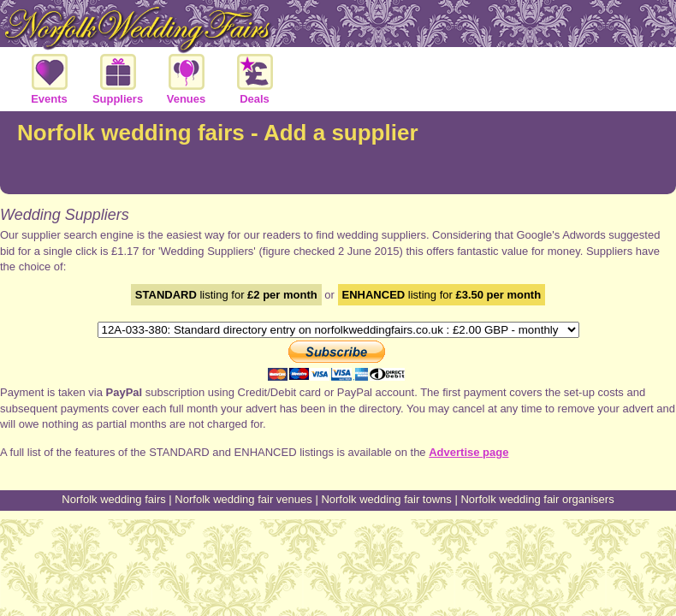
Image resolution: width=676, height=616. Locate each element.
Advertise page (468, 452)
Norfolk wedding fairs (113, 499)
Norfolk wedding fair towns (386, 499)
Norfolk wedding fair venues (243, 499)
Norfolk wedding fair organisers (537, 499)
